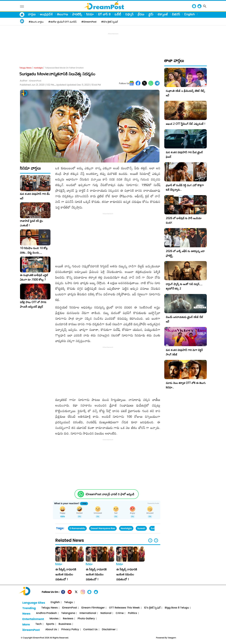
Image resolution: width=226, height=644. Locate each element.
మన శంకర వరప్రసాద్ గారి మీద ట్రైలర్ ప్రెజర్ (184, 154)
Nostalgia (126, 528)
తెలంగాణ (63, 14)
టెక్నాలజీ (163, 14)
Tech (39, 624)
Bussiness (65, 624)
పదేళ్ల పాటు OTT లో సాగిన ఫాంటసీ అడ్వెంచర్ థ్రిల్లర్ (33, 304)
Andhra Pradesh (46, 613)
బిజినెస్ (176, 14)
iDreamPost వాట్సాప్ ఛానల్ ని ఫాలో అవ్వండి (110, 494)
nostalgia (38, 68)
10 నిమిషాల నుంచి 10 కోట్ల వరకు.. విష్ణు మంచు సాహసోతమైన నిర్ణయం (34, 250)
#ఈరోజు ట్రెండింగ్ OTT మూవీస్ (63, 22)
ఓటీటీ (118, 14)
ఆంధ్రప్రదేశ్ (46, 14)
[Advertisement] (113, 43)
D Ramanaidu (77, 528)
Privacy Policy (70, 630)
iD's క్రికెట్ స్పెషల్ (152, 608)
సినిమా (90, 14)
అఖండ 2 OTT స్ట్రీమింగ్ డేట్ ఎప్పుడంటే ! (186, 124)
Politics (132, 613)
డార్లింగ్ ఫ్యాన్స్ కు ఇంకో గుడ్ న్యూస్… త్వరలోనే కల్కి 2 (184, 286)
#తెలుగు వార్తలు (36, 22)
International (88, 613)
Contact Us (90, 630)
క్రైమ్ (151, 14)
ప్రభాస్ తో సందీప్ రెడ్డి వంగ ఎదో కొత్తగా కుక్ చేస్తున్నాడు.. (185, 187)
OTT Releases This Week (124, 608)
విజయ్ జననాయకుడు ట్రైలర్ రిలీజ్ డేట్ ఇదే (185, 319)
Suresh (141, 528)
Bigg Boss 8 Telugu (177, 608)
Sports (50, 624)
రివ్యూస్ (129, 14)
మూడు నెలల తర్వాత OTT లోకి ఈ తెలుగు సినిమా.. (186, 385)
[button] (156, 540)
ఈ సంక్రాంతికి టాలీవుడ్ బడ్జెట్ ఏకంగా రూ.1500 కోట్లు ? (34, 277)
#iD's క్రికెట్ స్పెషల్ (110, 22)
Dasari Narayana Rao (103, 528)
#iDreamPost (89, 22)
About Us (51, 630)
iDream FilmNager (93, 608)
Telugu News (25, 68)
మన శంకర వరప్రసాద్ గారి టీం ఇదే (35, 196)
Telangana (68, 613)
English (189, 14)
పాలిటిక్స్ (77, 14)
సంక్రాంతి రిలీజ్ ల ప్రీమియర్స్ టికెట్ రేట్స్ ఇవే (185, 93)
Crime (120, 613)
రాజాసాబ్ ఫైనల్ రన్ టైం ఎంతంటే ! (31, 223)
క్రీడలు (141, 14)
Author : (31, 81)
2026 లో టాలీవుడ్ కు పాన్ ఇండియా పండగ (184, 220)
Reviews (68, 619)
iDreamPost (69, 608)
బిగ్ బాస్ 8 (104, 14)
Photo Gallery (86, 619)
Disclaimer (109, 630)
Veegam (172, 638)
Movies (54, 619)
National (106, 613)
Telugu (69, 602)
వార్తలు (32, 14)
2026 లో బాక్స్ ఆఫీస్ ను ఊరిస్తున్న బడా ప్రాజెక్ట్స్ (185, 253)
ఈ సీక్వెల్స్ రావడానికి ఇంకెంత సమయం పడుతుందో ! (66, 574)
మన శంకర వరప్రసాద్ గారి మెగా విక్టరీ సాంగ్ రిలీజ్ (184, 352)
